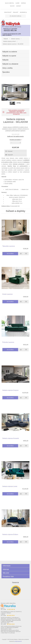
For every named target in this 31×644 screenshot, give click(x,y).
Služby (18, 3)
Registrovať (8, 12)
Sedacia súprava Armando (11, 438)
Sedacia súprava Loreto (10, 486)
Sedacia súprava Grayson (10, 390)
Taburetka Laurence (9, 246)
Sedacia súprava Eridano (10, 534)
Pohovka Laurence (8, 342)
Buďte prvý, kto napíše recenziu (15, 136)
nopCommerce (18, 641)
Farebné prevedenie (15, 140)
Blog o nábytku (10, 3)
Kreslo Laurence (8, 294)
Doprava (23, 3)
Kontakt (19, 6)
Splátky (12, 6)
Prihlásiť (16, 12)
